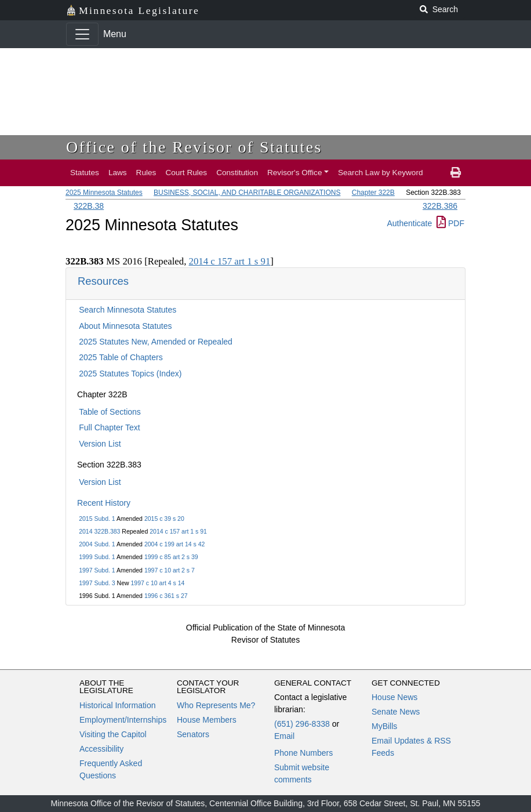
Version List (100, 444)
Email (284, 736)
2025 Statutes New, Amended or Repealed (156, 342)
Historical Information (118, 705)
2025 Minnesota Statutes (104, 193)
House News (394, 697)
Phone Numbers (303, 753)
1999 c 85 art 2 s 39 (171, 557)
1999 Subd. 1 (97, 557)
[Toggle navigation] (82, 34)
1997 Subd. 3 (97, 583)
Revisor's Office (295, 173)
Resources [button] (103, 281)
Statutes (85, 173)
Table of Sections (110, 412)
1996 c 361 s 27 (166, 596)
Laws (118, 173)
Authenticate (409, 223)
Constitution (237, 173)
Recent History (104, 503)
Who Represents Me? (216, 705)
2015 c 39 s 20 (164, 519)
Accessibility (101, 749)
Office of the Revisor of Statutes (194, 147)
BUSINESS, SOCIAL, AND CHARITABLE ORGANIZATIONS (247, 193)
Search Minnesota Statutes (128, 310)
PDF (450, 223)
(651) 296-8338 (302, 724)
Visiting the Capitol (113, 734)
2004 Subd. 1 (97, 544)
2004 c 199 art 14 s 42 (175, 544)
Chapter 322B (373, 193)
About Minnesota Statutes (125, 326)
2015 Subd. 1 (97, 519)
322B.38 (89, 206)
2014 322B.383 (99, 531)
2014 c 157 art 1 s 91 (178, 531)
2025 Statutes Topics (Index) (130, 374)
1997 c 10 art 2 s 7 (170, 570)
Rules (146, 173)
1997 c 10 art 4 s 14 (158, 583)
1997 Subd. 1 (97, 570)
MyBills (384, 726)
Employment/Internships (123, 720)
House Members (207, 720)
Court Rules (186, 173)
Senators (193, 734)
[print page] (456, 173)
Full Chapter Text (110, 427)
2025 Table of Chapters (121, 357)
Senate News (396, 712)
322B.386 (440, 206)
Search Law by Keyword (381, 173)
